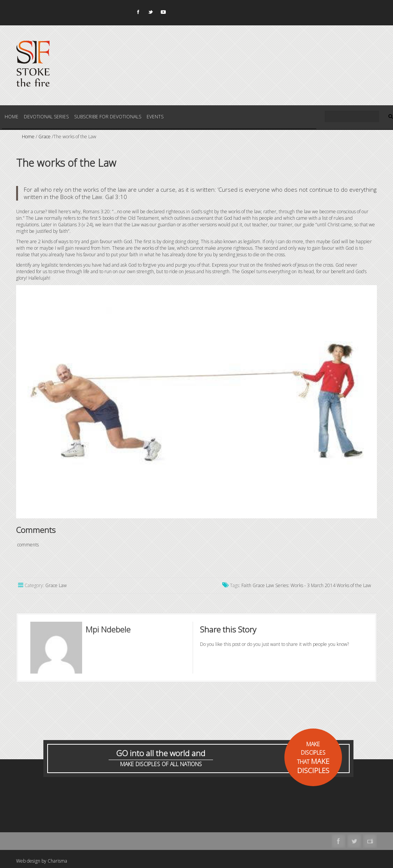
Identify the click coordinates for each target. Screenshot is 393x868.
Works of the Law (354, 585)
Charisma (57, 861)
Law (270, 585)
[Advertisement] (156, 813)
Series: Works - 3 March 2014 (305, 585)
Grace (45, 137)
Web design (28, 861)
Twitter (150, 13)
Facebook (137, 13)
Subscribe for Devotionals (108, 117)
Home (12, 117)
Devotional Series (46, 117)
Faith (246, 585)
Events (155, 117)
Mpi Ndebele (108, 629)
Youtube (163, 13)
